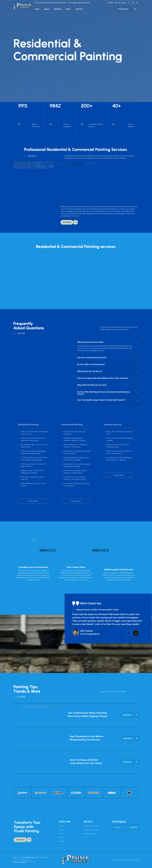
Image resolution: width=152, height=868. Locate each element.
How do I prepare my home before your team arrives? (103, 378)
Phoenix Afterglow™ (20, 862)
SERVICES (58, 9)
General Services (90, 834)
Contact (62, 841)
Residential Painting (91, 826)
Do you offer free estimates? (91, 364)
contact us (130, 327)
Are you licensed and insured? (92, 358)
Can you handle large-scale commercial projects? (101, 400)
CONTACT (79, 9)
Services (62, 834)
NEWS (68, 9)
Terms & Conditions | (120, 860)
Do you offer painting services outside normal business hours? (104, 393)
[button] (129, 633)
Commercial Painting (91, 830)
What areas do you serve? (90, 371)
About (61, 830)
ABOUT (47, 9)
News (61, 837)
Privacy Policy (134, 860)
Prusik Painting (28, 857)
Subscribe (134, 827)
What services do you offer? (91, 342)
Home (61, 826)
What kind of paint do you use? (92, 385)
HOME (37, 9)
